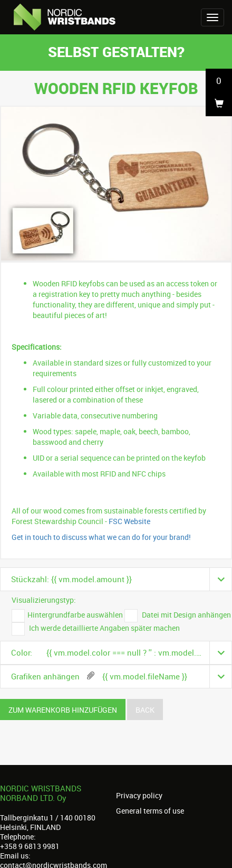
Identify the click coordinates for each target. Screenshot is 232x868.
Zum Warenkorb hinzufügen (63, 710)
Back (145, 710)
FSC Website (129, 521)
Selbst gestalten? (116, 52)
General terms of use (150, 811)
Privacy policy (139, 796)
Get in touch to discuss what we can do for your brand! (101, 537)
